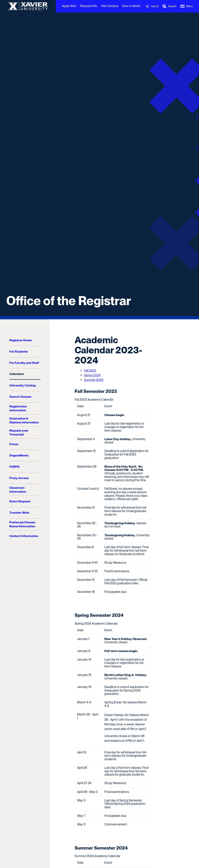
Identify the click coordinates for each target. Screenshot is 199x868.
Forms (14, 444)
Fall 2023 (90, 371)
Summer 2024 (94, 380)
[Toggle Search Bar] (169, 6)
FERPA (14, 467)
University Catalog (22, 385)
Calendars (17, 374)
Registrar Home (21, 340)
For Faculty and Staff (24, 363)
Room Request (20, 501)
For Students (19, 352)
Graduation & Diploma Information (24, 420)
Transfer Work (19, 513)
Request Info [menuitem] (89, 6)
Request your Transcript (19, 432)
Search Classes (20, 397)
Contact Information (24, 536)
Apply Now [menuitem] (69, 6)
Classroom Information (18, 490)
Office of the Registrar (69, 301)
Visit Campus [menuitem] (110, 6)
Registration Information (18, 408)
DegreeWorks (19, 455)
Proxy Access (19, 478)
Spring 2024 (92, 375)
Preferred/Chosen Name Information (22, 524)
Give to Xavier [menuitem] (131, 6)
